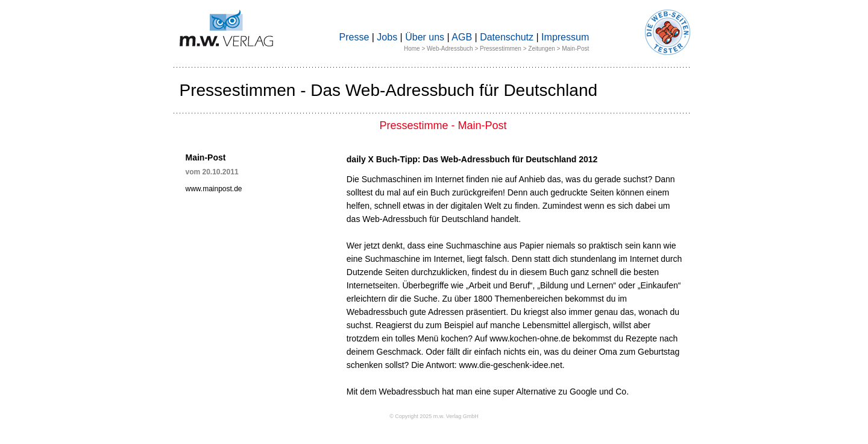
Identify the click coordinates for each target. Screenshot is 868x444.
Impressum (565, 37)
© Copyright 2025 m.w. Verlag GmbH (434, 416)
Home (412, 49)
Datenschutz (507, 37)
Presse (354, 37)
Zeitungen (541, 49)
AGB (462, 37)
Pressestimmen (501, 49)
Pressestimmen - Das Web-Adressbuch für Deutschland (389, 90)
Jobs (387, 37)
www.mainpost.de (214, 189)
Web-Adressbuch (450, 49)
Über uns (425, 37)
